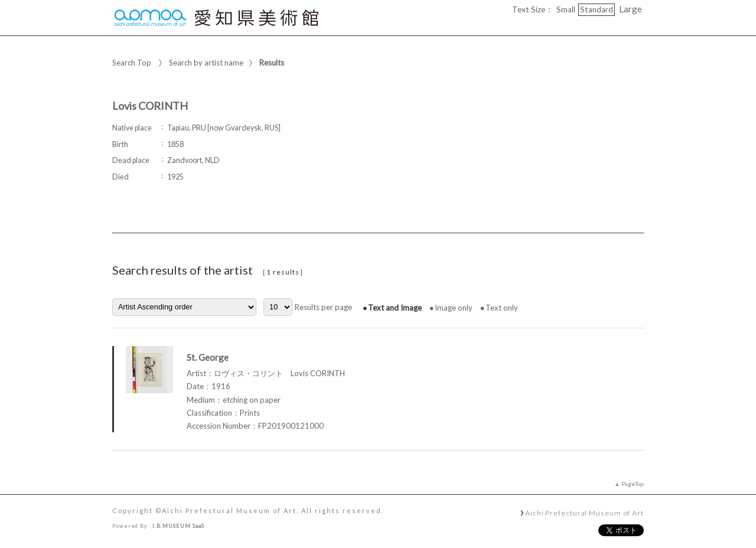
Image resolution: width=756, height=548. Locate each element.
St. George (208, 357)
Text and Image (395, 308)
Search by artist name (206, 63)
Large (630, 9)
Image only (454, 308)
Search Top (132, 63)
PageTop (633, 484)
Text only (502, 308)
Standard (597, 9)
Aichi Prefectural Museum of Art (584, 513)
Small (566, 9)
